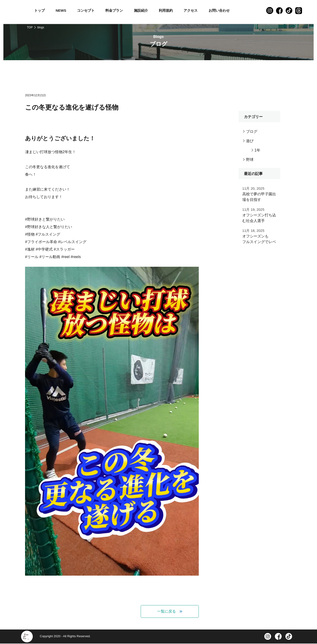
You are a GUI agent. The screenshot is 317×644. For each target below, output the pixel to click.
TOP (30, 27)
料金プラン (114, 10)
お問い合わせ (219, 10)
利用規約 (166, 10)
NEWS (61, 10)
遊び (250, 141)
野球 (250, 160)
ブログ (252, 131)
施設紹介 (141, 10)
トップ (39, 10)
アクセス (191, 10)
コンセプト (86, 10)
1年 (257, 150)
